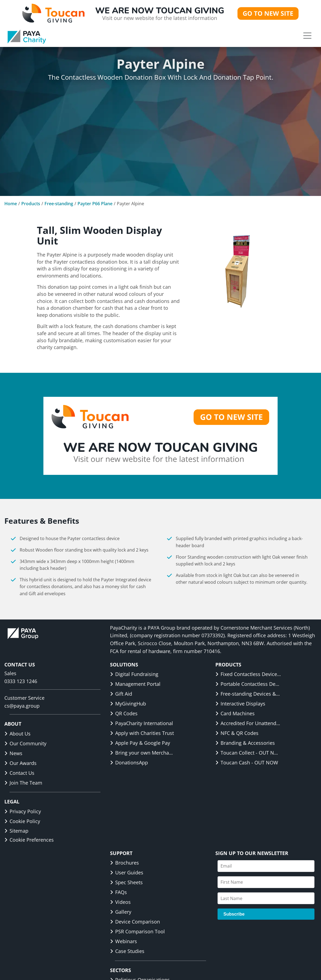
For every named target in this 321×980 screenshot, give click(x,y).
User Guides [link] (127, 872)
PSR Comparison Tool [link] (137, 931)
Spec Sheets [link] (126, 882)
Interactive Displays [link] (240, 704)
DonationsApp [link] (129, 762)
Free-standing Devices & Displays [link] (248, 694)
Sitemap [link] (16, 831)
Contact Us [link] (19, 773)
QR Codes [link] (124, 713)
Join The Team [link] (23, 783)
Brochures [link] (124, 863)
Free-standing (59, 204)
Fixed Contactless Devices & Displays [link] (248, 674)
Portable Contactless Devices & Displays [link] (248, 684)
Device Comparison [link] (135, 922)
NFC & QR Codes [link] (237, 733)
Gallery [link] (121, 912)
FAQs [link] (118, 892)
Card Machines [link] (235, 713)
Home (11, 204)
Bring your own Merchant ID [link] (143, 753)
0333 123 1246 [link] (21, 681)
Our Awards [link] (20, 763)
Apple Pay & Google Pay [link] (140, 743)
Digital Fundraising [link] (134, 674)
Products (31, 204)
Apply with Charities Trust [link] (142, 733)
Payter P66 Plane (95, 204)
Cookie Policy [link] (22, 821)
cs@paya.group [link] (22, 706)
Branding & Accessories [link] (245, 743)
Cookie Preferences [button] (29, 840)
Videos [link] (120, 902)
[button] (307, 35)
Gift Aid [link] (121, 694)
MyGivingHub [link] (128, 704)
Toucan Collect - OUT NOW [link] (248, 753)
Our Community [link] (25, 743)
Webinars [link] (124, 941)
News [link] (13, 753)
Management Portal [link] (135, 684)
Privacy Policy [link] (23, 811)
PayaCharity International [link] (142, 723)
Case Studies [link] (127, 951)
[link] (27, 37)
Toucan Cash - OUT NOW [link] (247, 762)
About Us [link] (17, 734)
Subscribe (234, 914)
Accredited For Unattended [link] (248, 723)
